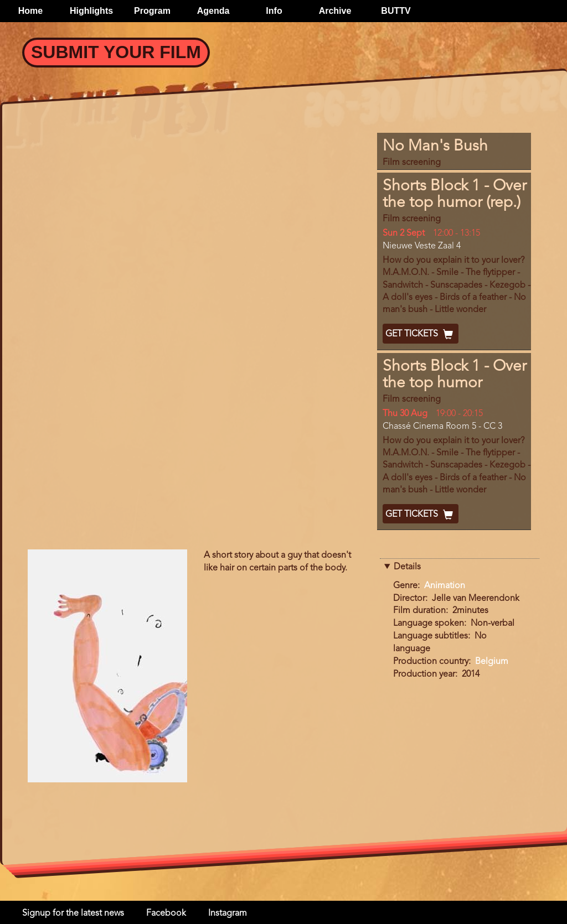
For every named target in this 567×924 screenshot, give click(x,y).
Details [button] (407, 567)
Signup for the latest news (73, 913)
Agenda (213, 11)
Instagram (228, 913)
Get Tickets (421, 334)
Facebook (166, 913)
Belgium (492, 662)
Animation (445, 586)
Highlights (91, 11)
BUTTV (396, 11)
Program (152, 11)
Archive (335, 11)
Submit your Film (116, 52)
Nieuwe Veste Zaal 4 (422, 246)
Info (274, 11)
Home (30, 11)
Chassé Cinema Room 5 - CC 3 (442, 427)
